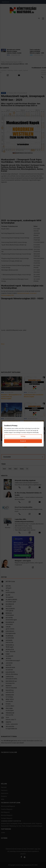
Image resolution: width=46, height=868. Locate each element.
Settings (23, 436)
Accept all (23, 441)
